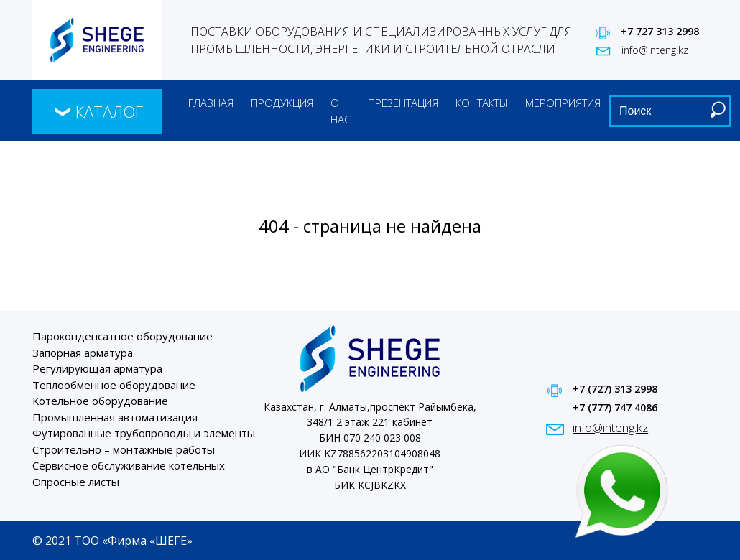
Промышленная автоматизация (115, 417)
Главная (211, 103)
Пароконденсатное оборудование (122, 336)
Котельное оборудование (100, 401)
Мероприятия (563, 103)
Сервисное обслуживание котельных (129, 465)
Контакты (482, 103)
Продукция (282, 103)
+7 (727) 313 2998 (615, 389)
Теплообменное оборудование (114, 385)
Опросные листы (76, 482)
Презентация (403, 103)
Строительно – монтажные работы (124, 449)
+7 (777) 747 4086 (615, 407)
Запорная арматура (83, 353)
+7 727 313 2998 (660, 31)
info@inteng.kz (655, 50)
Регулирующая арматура (97, 368)
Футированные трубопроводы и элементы (144, 433)
